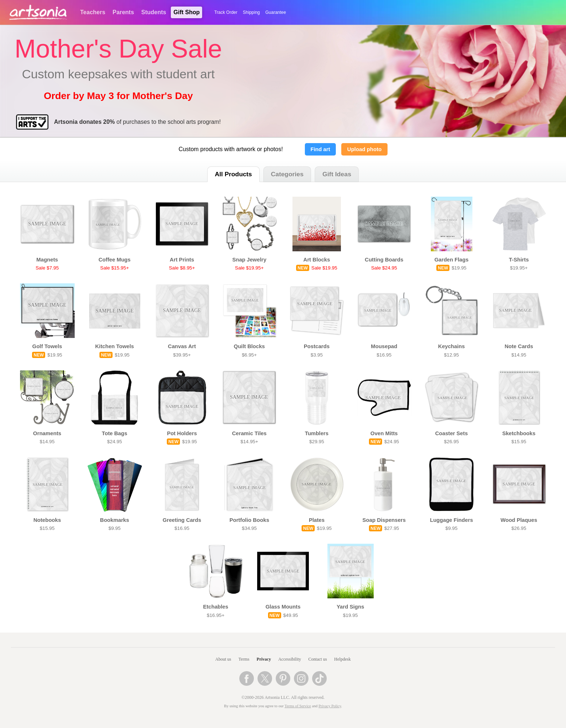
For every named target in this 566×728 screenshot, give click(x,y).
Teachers (93, 12)
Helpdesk (343, 659)
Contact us (318, 659)
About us (223, 659)
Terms (244, 659)
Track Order (226, 12)
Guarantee (276, 12)
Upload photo (364, 149)
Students (154, 12)
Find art (321, 149)
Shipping (251, 12)
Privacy (264, 659)
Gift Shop (186, 12)
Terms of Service (298, 706)
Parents (123, 12)
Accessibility (290, 659)
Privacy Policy (330, 706)
